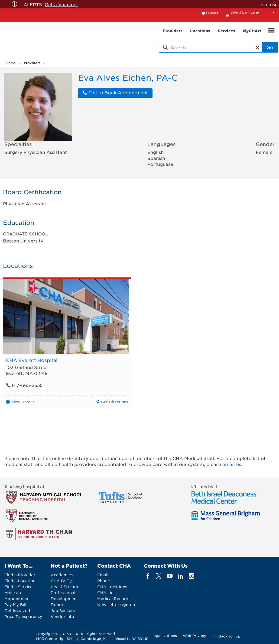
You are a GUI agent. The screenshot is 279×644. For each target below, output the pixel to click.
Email (103, 575)
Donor (57, 604)
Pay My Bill (15, 604)
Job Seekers (63, 610)
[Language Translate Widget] (254, 12)
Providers (32, 63)
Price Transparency (23, 616)
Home (11, 63)
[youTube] (170, 576)
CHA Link (106, 593)
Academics (62, 575)
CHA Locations (112, 587)
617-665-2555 (24, 385)
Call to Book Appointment (115, 92)
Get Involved (17, 610)
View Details (23, 402)
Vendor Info (62, 616)
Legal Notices (164, 635)
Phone (104, 581)
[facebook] (148, 576)
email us (232, 464)
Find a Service (18, 587)
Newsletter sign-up (116, 604)
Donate (212, 13)
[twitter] (159, 576)
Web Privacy (194, 635)
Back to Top (229, 636)
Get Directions (115, 402)
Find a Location (20, 581)
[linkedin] (181, 576)
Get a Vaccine (61, 4)
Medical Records (114, 598)
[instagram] (192, 576)
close (272, 4)
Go (270, 47)
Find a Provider (20, 575)
